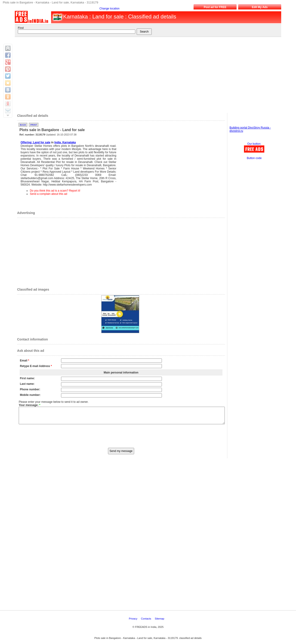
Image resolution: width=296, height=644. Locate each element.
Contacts (146, 622)
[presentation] (121, 439)
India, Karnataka (65, 142)
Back (23, 125)
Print (34, 125)
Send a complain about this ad (48, 194)
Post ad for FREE (215, 7)
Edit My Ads (260, 7)
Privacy (133, 622)
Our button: (254, 144)
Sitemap (160, 622)
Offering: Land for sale (35, 142)
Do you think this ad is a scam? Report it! (55, 191)
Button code (254, 158)
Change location (109, 9)
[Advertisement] (146, 74)
